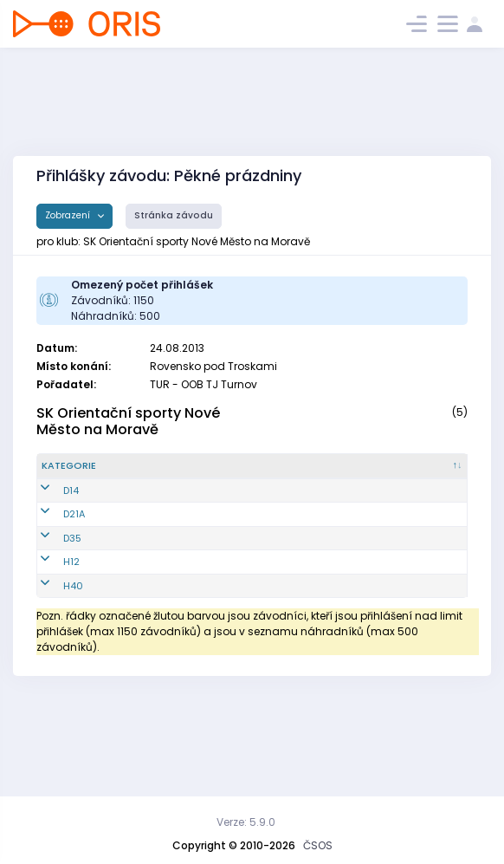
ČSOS (318, 845)
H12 (71, 626)
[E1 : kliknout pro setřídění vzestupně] (355, 473)
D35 (72, 588)
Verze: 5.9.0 (246, 822)
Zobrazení (69, 215)
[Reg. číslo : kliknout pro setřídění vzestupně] (154, 473)
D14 (71, 511)
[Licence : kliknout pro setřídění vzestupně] (298, 473)
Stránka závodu (174, 215)
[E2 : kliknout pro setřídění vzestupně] (400, 473)
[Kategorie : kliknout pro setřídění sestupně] (80, 473)
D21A (74, 549)
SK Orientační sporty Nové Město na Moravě (128, 421)
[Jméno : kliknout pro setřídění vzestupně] (224, 473)
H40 (73, 664)
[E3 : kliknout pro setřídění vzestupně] (445, 473)
